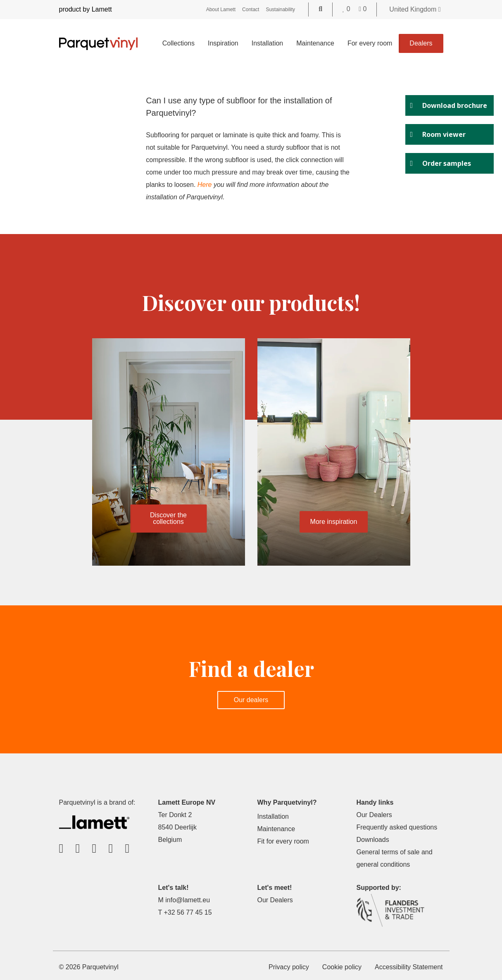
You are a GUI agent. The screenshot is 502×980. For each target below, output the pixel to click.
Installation (268, 43)
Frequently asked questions (397, 827)
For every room (370, 43)
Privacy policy (289, 967)
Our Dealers (374, 815)
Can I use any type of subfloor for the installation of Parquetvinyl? (239, 107)
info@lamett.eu (188, 900)
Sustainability (280, 10)
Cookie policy (342, 967)
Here (205, 185)
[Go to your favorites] (347, 9)
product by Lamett (86, 9)
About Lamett (221, 10)
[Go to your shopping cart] (363, 9)
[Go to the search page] (320, 9)
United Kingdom (415, 9)
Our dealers (251, 700)
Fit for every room (283, 841)
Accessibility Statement (409, 967)
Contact (251, 10)
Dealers (421, 43)
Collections (178, 43)
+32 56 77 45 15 (188, 912)
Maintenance (315, 43)
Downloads (373, 840)
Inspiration (223, 43)
